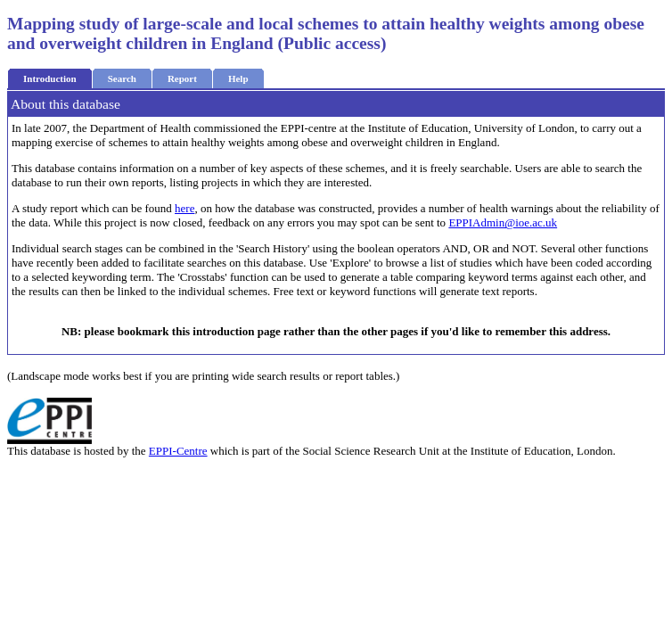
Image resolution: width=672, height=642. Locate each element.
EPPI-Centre (178, 451)
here (184, 208)
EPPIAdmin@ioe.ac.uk (503, 222)
